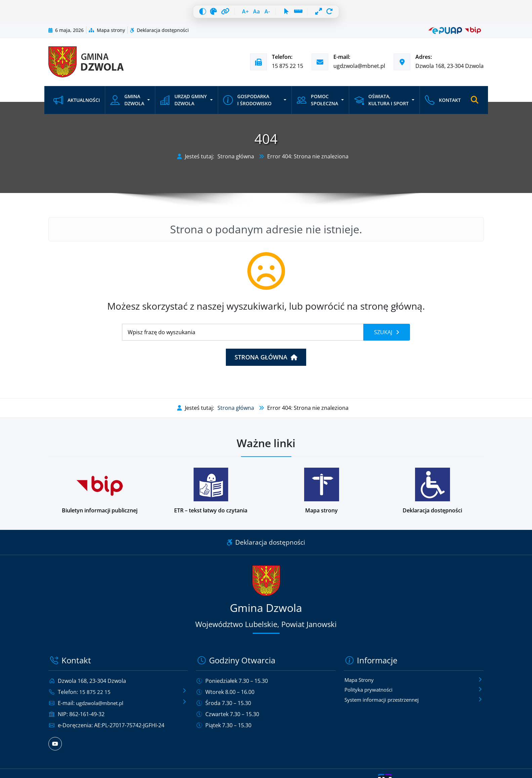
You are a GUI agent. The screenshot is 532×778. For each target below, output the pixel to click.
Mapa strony (107, 34)
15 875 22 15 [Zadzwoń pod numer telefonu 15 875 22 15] (288, 70)
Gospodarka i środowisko (247, 104)
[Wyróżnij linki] (216, 13)
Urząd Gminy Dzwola (183, 104)
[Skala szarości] (202, 13)
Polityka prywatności (371, 694)
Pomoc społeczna (317, 104)
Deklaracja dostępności (159, 34)
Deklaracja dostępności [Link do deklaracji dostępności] (266, 546)
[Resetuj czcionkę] (254, 13)
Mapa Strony (361, 684)
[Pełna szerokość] (330, 13)
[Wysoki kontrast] (187, 13)
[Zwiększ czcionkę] (240, 13)
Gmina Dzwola (127, 104)
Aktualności (77, 104)
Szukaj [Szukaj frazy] (384, 336)
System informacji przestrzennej (385, 704)
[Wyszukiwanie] (243, 336)
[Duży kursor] (292, 13)
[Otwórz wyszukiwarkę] (475, 104)
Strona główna (236, 160)
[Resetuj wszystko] (345, 13)
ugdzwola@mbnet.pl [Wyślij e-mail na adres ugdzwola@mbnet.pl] (359, 70)
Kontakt (442, 104)
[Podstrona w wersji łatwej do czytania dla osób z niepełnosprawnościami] (211, 495)
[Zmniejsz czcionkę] (269, 13)
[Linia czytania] (307, 13)
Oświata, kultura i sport (380, 104)
